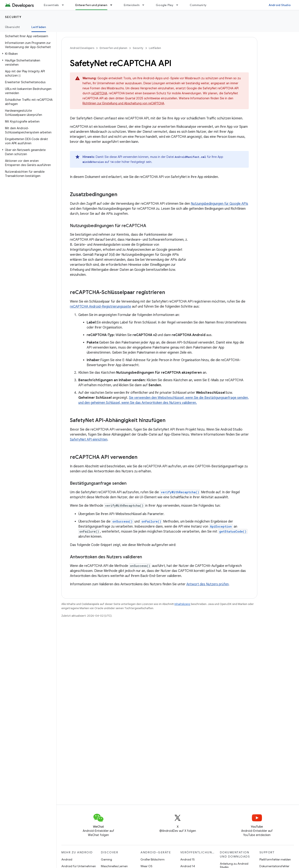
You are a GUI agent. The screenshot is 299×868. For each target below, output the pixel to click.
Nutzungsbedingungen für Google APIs (219, 204)
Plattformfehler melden (275, 859)
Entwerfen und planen (113, 48)
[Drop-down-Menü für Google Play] (179, 5)
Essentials (51, 5)
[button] (27, 54)
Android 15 (188, 859)
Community (198, 5)
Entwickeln (132, 5)
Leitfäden (155, 48)
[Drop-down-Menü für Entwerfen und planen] (113, 5)
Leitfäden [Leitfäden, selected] (39, 27)
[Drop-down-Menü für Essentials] (65, 5)
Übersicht (12, 27)
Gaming (106, 859)
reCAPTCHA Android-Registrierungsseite (101, 307)
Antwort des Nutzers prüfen (207, 584)
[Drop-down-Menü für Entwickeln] (145, 5)
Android (67, 859)
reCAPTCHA (99, 93)
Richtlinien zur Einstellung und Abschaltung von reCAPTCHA (123, 103)
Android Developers (82, 48)
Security (13, 17)
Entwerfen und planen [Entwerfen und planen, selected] (91, 5)
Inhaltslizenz (182, 604)
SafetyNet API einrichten (89, 440)
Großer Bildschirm (153, 859)
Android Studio (280, 5)
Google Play (165, 5)
